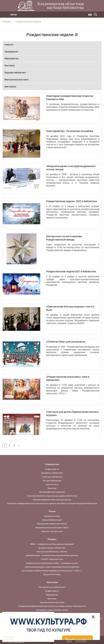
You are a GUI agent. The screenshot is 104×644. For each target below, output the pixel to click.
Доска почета (52, 484)
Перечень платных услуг (52, 531)
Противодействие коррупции (52, 492)
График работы (52, 469)
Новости (9, 45)
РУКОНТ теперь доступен (52, 559)
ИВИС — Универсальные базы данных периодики (52, 544)
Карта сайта (69, 640)
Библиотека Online (52, 516)
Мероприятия (12, 59)
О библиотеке (52, 464)
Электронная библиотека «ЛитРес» (52, 552)
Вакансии (52, 488)
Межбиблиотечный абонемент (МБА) (52, 528)
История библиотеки (52, 481)
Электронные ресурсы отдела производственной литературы (52, 567)
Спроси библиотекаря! (52, 520)
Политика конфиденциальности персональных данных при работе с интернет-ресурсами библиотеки (52, 503)
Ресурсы (52, 539)
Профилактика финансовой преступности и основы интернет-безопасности (52, 606)
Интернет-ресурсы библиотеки (52, 548)
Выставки (10, 66)
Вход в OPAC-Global (52, 574)
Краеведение (11, 52)
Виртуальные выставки (17, 80)
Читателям (52, 582)
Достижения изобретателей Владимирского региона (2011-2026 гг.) (52, 571)
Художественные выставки (52, 602)
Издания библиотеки (15, 73)
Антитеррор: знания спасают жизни (52, 610)
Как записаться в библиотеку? (52, 587)
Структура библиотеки (52, 477)
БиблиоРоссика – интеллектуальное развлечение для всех (52, 555)
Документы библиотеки (52, 473)
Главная (7, 22)
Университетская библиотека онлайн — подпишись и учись (52, 563)
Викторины (10, 87)
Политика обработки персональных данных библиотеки (52, 496)
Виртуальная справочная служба (52, 524)
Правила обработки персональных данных (52, 500)
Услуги (52, 511)
